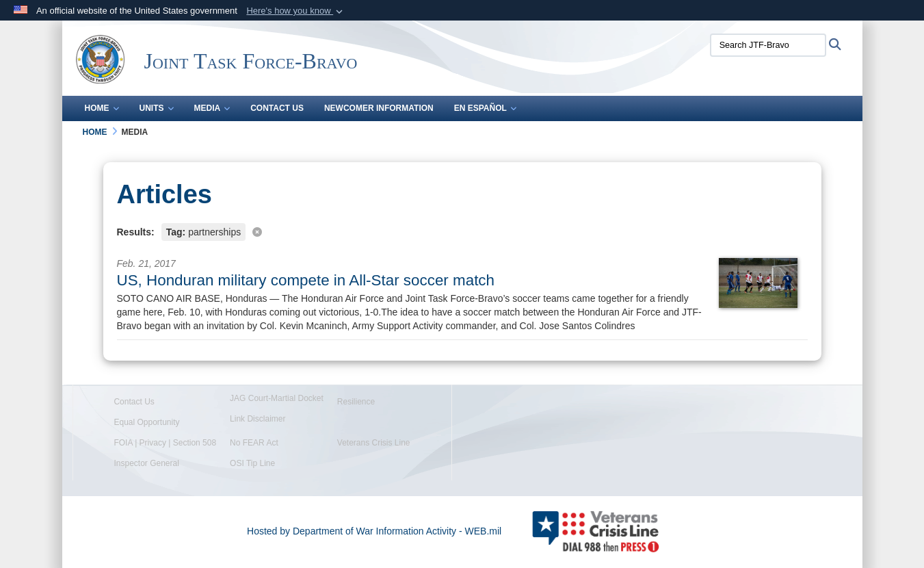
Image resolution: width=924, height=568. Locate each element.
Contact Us (277, 108)
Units (157, 108)
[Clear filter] (462, 231)
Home (102, 108)
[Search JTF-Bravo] (768, 45)
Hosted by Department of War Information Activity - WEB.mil (374, 531)
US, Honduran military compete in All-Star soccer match (306, 280)
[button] (296, 11)
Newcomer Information (379, 108)
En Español (485, 108)
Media (212, 108)
